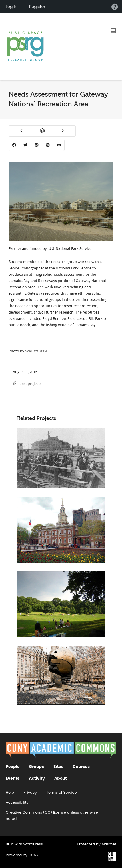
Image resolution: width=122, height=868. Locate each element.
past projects (30, 384)
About (61, 778)
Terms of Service (62, 792)
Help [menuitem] (115, 7)
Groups (37, 767)
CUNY (33, 855)
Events (13, 778)
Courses (81, 767)
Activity (37, 778)
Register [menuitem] (37, 7)
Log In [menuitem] (12, 7)
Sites (58, 767)
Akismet (109, 844)
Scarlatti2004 (36, 351)
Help (10, 792)
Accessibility (17, 802)
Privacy (30, 792)
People (13, 767)
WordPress (33, 844)
